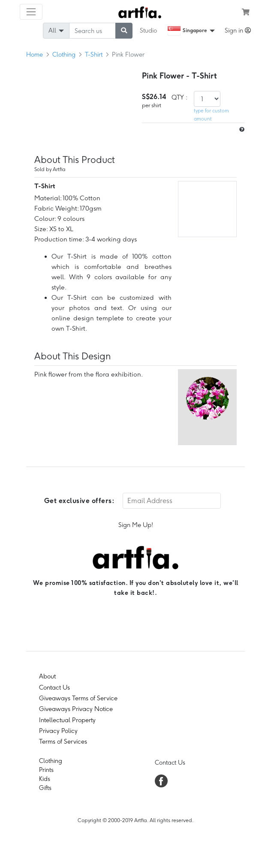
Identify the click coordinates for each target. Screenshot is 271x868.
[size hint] (241, 130)
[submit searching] (124, 31)
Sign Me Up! (136, 525)
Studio (148, 30)
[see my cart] (246, 12)
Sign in (238, 30)
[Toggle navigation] (31, 12)
